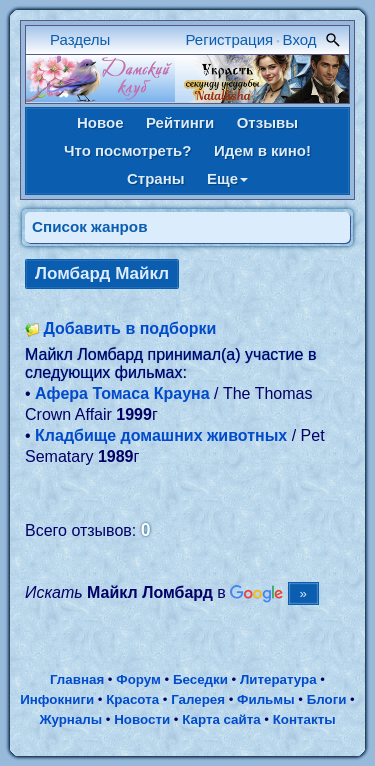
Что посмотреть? (127, 150)
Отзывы (267, 122)
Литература (278, 679)
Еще (227, 178)
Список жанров (90, 226)
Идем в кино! (262, 150)
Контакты (304, 719)
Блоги (327, 699)
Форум (138, 679)
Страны (156, 178)
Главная (77, 679)
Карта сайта (221, 719)
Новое (100, 122)
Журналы (70, 719)
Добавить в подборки (129, 328)
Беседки (200, 679)
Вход (300, 39)
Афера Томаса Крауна (122, 393)
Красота (132, 699)
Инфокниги (57, 699)
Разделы (80, 39)
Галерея (198, 699)
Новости (142, 719)
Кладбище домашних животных (161, 435)
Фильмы (265, 699)
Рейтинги (180, 122)
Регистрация (230, 39)
